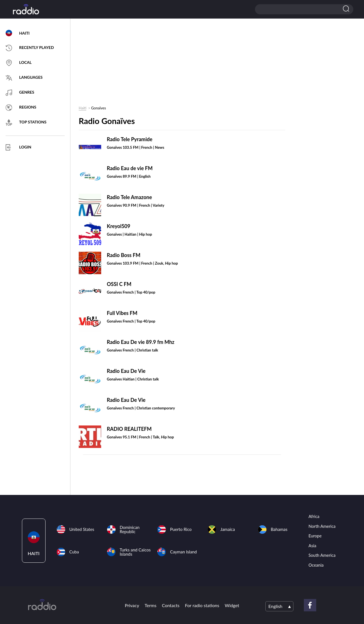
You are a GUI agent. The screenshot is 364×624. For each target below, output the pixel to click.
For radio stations (202, 605)
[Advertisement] (180, 64)
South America (322, 555)
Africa (314, 516)
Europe (315, 536)
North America (322, 526)
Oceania (316, 565)
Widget (232, 605)
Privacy (132, 605)
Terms (151, 605)
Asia (313, 546)
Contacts (171, 605)
